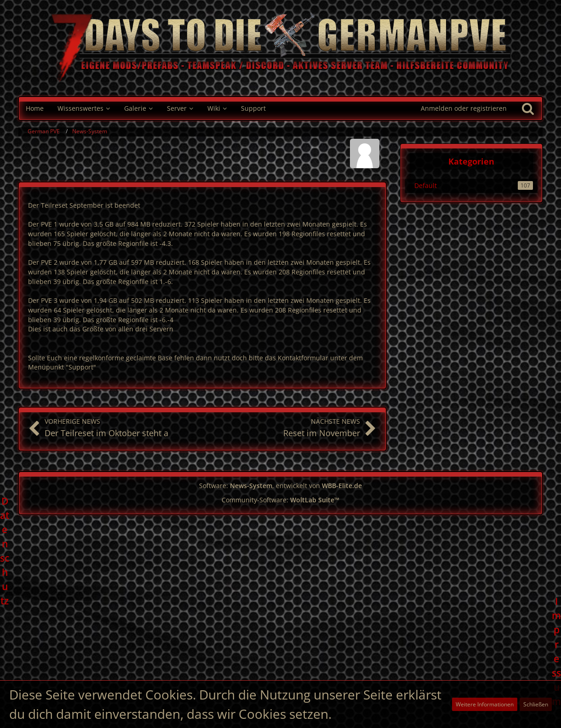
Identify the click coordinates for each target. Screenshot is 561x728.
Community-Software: (280, 500)
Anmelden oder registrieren (464, 108)
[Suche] (528, 108)
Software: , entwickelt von (280, 486)
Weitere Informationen (485, 704)
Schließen (536, 704)
